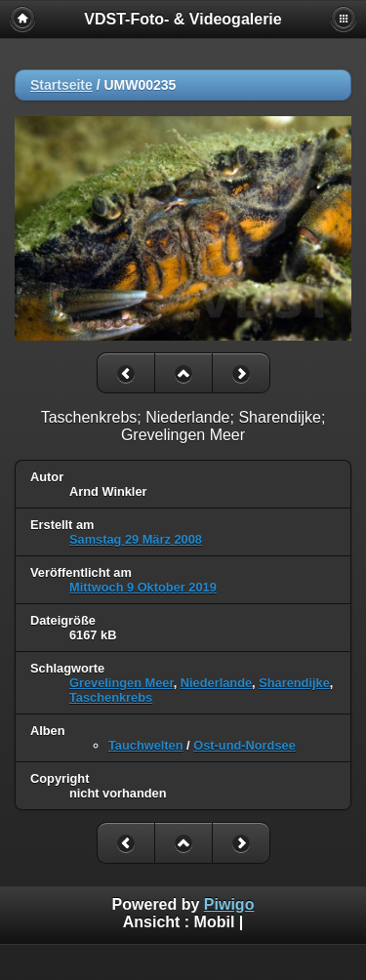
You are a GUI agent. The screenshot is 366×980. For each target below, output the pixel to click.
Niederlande (216, 683)
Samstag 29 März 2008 (136, 539)
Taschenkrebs (111, 697)
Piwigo (229, 904)
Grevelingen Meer (122, 683)
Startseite (61, 85)
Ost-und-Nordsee (244, 745)
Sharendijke (294, 683)
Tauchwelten (146, 745)
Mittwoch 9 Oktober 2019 (143, 587)
